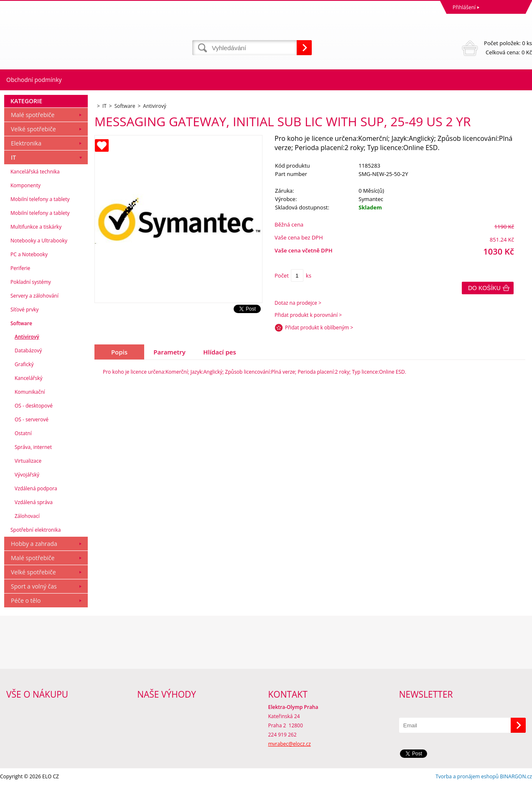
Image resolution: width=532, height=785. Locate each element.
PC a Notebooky (29, 254)
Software (21, 323)
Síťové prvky (25, 310)
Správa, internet (33, 447)
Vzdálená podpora (36, 488)
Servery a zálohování (34, 296)
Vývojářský (27, 475)
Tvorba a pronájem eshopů (467, 776)
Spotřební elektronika (36, 530)
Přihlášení (464, 7)
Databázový (28, 350)
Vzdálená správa (34, 502)
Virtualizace (28, 461)
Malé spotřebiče (33, 115)
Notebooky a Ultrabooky (39, 241)
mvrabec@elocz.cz (290, 744)
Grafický (24, 364)
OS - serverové (32, 419)
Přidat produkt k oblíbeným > (319, 328)
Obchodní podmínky (34, 80)
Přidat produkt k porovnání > (308, 315)
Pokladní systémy (31, 282)
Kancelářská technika (35, 172)
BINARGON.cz (516, 776)
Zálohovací (27, 516)
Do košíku (484, 288)
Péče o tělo (26, 600)
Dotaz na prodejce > (298, 303)
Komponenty (25, 185)
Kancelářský (29, 378)
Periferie (20, 268)
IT (13, 157)
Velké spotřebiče (33, 129)
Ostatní (23, 433)
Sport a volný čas (34, 586)
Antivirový (27, 337)
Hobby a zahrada (34, 544)
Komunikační (30, 392)
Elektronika (26, 143)
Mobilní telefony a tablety (40, 199)
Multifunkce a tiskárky (36, 227)
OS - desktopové (34, 406)
